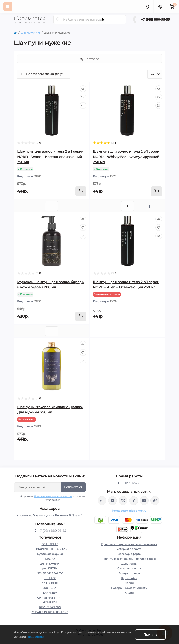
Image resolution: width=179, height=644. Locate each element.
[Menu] (8, 6)
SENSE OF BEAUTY (50, 573)
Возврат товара (129, 573)
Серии (129, 583)
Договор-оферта (129, 554)
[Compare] (83, 105)
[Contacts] (160, 6)
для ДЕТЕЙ (50, 568)
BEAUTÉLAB (50, 544)
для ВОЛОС (50, 583)
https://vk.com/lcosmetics (123, 501)
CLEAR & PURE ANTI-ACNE (50, 612)
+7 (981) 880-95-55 (155, 19)
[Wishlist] (83, 97)
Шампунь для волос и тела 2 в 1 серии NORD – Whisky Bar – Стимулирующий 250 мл (126, 157)
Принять (150, 635)
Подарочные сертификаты (129, 588)
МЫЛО (50, 559)
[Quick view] (83, 89)
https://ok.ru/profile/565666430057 (134, 501)
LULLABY (50, 578)
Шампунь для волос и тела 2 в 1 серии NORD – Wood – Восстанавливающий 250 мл (50, 157)
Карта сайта (129, 578)
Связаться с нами (129, 568)
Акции (129, 593)
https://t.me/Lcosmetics (113, 501)
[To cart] (81, 191)
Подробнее (35, 637)
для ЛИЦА (50, 593)
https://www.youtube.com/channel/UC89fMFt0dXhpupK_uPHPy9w (144, 501)
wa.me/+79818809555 (102, 501)
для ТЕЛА (50, 588)
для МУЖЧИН (30, 33)
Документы (129, 564)
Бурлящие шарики (50, 554)
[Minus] (30, 206)
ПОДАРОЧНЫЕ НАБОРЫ (50, 549)
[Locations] (147, 6)
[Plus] (74, 206)
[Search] (58, 19)
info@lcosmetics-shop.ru (129, 511)
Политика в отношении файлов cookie (129, 559)
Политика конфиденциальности (53, 496)
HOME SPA (50, 602)
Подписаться (73, 487)
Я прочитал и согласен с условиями (52, 498)
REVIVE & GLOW (50, 607)
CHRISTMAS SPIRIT (50, 598)
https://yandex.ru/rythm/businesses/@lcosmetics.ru (155, 501)
